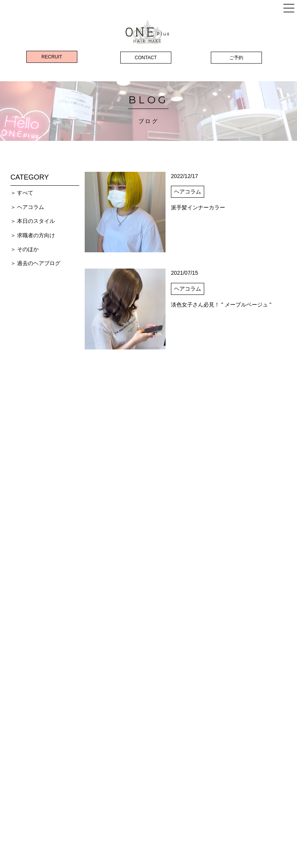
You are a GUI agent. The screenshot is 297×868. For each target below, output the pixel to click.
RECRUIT (52, 57)
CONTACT (146, 58)
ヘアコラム (31, 207)
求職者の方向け (36, 235)
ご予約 (236, 58)
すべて (25, 193)
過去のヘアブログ (39, 263)
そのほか (28, 249)
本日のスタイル (36, 221)
